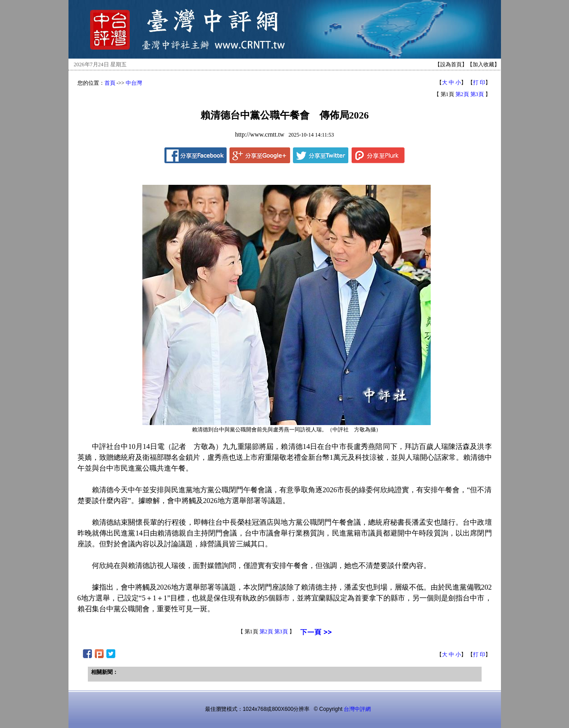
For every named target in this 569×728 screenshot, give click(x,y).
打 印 (479, 82)
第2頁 (462, 94)
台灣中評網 (357, 709)
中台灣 (134, 83)
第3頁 (477, 94)
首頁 (110, 83)
